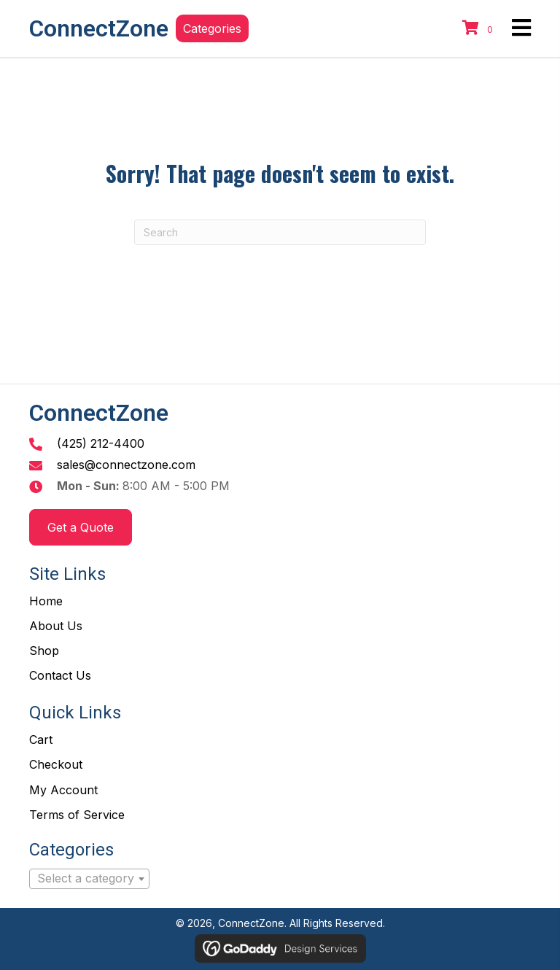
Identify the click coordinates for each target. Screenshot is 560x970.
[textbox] (89, 879)
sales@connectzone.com (126, 465)
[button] (212, 28)
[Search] (280, 232)
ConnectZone (99, 28)
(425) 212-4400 (101, 443)
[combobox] (89, 879)
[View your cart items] (480, 28)
